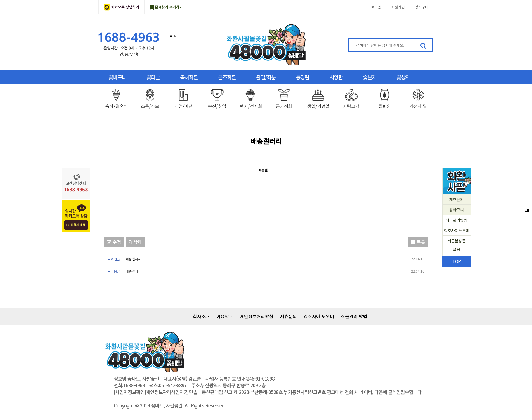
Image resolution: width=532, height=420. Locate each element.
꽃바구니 (117, 77)
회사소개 (201, 316)
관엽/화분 (266, 77)
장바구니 (422, 7)
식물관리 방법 (354, 316)
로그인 (376, 7)
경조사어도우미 (457, 230)
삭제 (135, 242)
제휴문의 (457, 199)
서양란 (336, 77)
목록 (418, 242)
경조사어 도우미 (319, 316)
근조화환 (227, 77)
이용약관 (225, 316)
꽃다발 (153, 77)
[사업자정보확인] (130, 392)
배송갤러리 (133, 259)
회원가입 (398, 7)
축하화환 (189, 77)
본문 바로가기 (0, 0)
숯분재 (370, 77)
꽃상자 (403, 77)
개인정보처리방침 (257, 316)
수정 (114, 242)
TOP (457, 261)
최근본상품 (457, 246)
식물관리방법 (457, 220)
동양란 (302, 77)
